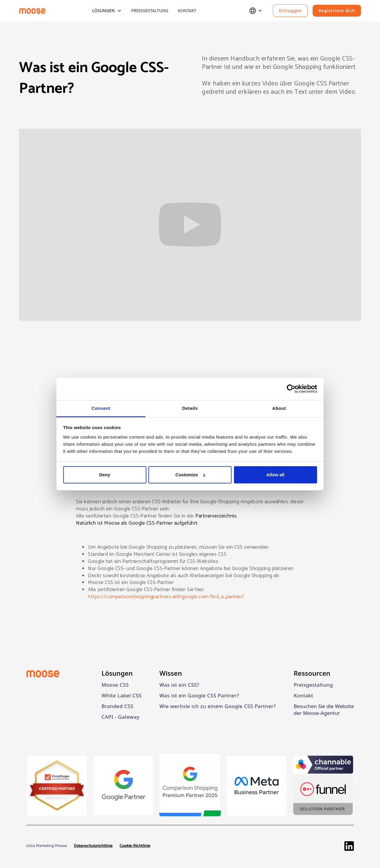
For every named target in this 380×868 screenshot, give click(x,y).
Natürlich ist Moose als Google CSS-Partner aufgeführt (137, 523)
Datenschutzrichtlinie (93, 846)
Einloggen (290, 11)
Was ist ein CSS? (179, 685)
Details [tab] (190, 408)
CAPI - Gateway (121, 717)
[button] (107, 11)
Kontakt (187, 11)
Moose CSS (115, 685)
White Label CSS (122, 695)
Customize (190, 475)
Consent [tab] (101, 408)
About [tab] (279, 408)
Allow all (275, 475)
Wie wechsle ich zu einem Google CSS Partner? (218, 706)
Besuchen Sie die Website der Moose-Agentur (324, 710)
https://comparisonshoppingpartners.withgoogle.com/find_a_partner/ (166, 597)
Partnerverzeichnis (216, 516)
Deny (105, 475)
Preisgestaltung (150, 11)
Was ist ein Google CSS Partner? (199, 695)
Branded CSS (118, 706)
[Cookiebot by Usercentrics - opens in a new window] (291, 389)
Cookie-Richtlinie (135, 846)
